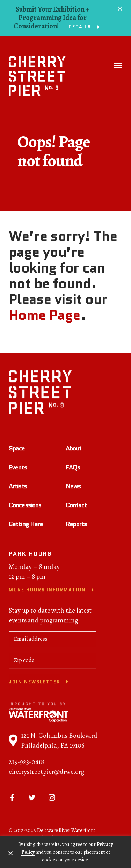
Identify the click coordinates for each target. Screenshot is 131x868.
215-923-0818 (26, 763)
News (73, 488)
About (74, 450)
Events (18, 469)
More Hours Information (47, 591)
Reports (76, 525)
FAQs (73, 469)
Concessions (25, 507)
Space (17, 450)
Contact (76, 507)
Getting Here (26, 525)
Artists (18, 488)
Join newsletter (35, 683)
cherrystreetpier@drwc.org (46, 773)
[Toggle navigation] (118, 66)
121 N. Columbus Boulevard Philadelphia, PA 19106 (53, 742)
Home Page (45, 315)
